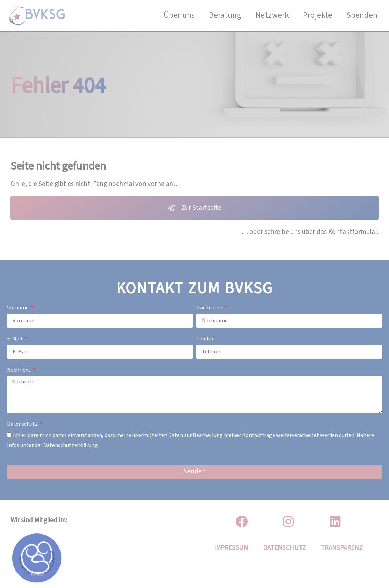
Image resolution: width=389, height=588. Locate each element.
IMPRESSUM (231, 548)
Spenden (362, 15)
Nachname (210, 308)
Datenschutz (23, 424)
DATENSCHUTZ (285, 548)
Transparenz (342, 548)
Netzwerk (272, 15)
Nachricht (19, 370)
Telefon (206, 339)
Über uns (179, 15)
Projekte (318, 15)
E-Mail (15, 339)
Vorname (18, 308)
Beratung (225, 15)
